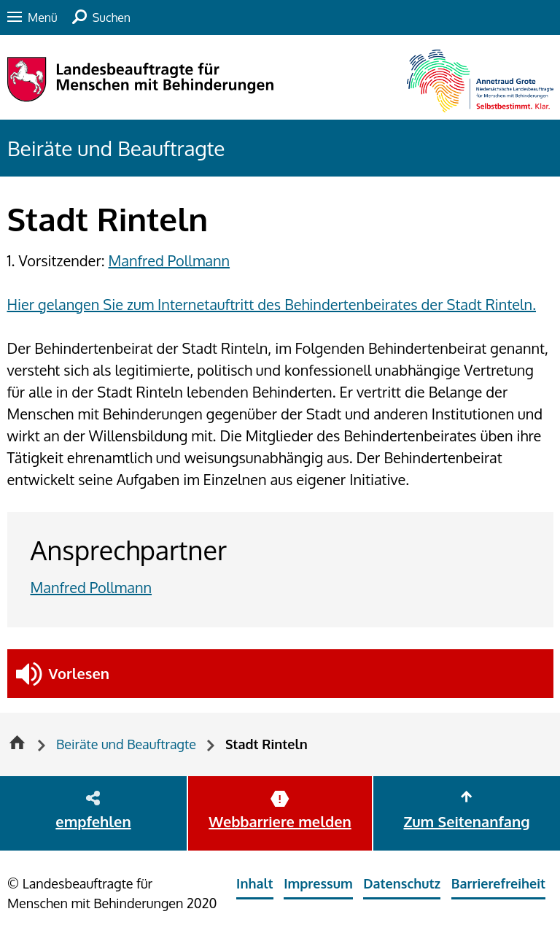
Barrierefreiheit (498, 883)
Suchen (112, 18)
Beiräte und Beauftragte (116, 148)
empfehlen (93, 821)
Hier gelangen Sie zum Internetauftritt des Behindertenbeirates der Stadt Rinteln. (272, 304)
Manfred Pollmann (170, 260)
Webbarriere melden (280, 821)
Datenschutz (402, 883)
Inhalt (255, 883)
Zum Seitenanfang (466, 821)
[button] (280, 674)
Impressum (318, 883)
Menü (43, 18)
